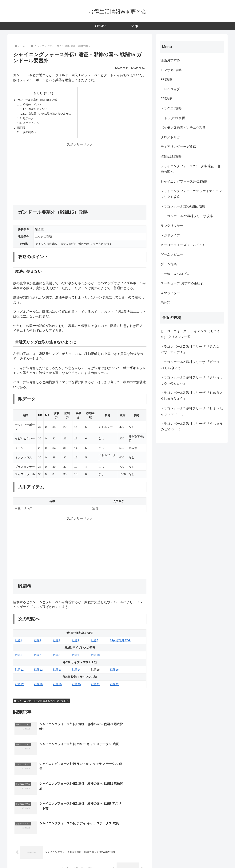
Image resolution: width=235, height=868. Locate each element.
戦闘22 (114, 687)
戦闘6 (18, 657)
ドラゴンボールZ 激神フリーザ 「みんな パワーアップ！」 (190, 350)
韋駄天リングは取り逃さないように (52, 115)
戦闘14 (76, 672)
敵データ (29, 120)
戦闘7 (37, 657)
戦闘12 (38, 672)
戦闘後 (22, 130)
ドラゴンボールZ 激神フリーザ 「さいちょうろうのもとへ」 (192, 380)
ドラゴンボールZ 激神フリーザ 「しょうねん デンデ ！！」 (192, 411)
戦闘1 (18, 643)
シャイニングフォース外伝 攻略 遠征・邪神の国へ (42, 703)
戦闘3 (56, 643)
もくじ (40, 93)
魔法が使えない (39, 110)
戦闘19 (57, 687)
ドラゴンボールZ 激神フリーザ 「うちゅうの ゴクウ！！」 (192, 427)
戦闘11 (19, 672)
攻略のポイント (33, 105)
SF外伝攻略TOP (120, 643)
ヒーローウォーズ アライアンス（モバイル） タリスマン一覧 (190, 334)
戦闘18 (38, 687)
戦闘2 (37, 643)
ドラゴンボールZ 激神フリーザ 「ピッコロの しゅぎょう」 (192, 365)
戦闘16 (114, 672)
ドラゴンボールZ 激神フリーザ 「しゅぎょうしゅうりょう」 (192, 396)
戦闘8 (56, 657)
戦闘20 (76, 687)
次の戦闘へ (31, 135)
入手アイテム (32, 125)
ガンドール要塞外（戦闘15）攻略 (39, 100)
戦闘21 (95, 687)
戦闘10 (95, 657)
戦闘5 (94, 643)
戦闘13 (57, 672)
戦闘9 (75, 657)
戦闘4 (75, 643)
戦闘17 (19, 687)
